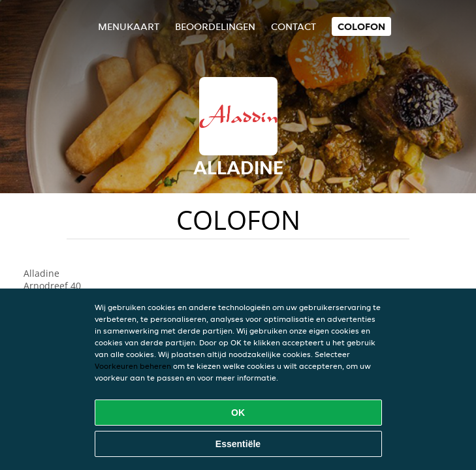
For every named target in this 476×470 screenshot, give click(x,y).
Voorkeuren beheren (133, 366)
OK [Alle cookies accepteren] (238, 413)
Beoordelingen (215, 26)
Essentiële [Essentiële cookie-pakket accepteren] (238, 444)
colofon (361, 26)
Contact (294, 26)
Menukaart (129, 26)
